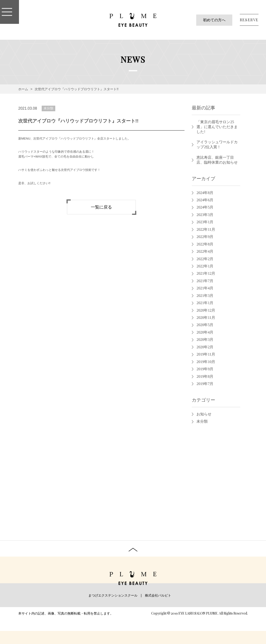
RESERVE (249, 20)
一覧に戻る (101, 207)
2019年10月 (206, 362)
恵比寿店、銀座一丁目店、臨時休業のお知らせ (217, 160)
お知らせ (204, 414)
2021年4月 (205, 288)
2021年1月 (205, 303)
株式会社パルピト (158, 595)
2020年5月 (205, 325)
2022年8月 (205, 244)
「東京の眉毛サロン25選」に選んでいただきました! (217, 127)
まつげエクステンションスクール (113, 595)
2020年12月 (206, 310)
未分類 (48, 108)
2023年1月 (205, 222)
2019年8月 (205, 376)
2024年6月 (205, 200)
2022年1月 (205, 266)
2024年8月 (205, 193)
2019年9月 (205, 369)
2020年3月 (205, 340)
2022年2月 (205, 259)
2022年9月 (205, 237)
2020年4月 (205, 332)
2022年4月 (205, 251)
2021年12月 (206, 273)
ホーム (23, 89)
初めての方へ (214, 20)
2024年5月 (205, 207)
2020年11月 (206, 318)
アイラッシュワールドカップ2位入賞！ (217, 144)
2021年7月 (205, 281)
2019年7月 (205, 384)
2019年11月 (206, 354)
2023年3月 (205, 215)
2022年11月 (206, 229)
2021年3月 (205, 296)
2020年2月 (205, 347)
